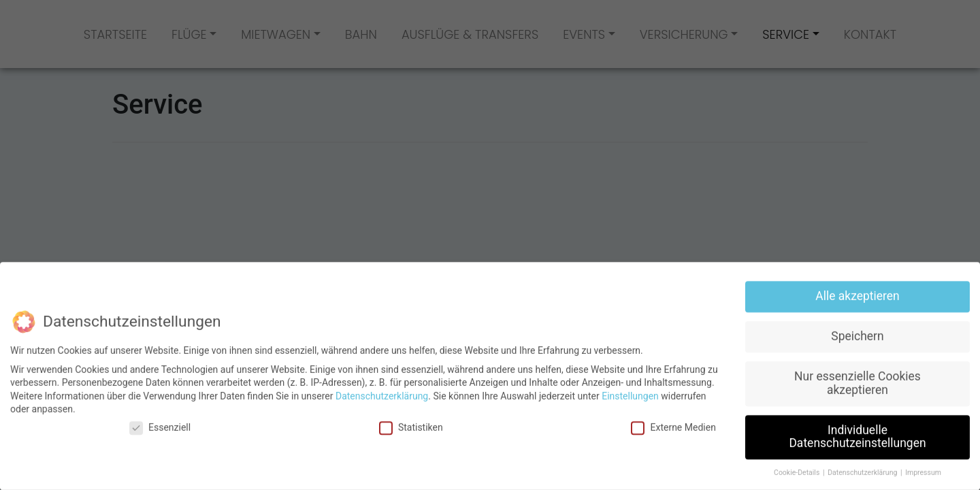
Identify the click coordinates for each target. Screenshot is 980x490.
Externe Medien (673, 421)
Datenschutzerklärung (382, 389)
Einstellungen (630, 389)
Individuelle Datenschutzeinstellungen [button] (857, 430)
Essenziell (160, 421)
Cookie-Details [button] (798, 467)
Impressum (923, 467)
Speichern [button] (857, 330)
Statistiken (411, 421)
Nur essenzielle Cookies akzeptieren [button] (857, 377)
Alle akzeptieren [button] (857, 290)
